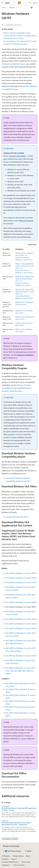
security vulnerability (18, 156)
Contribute (5, 859)
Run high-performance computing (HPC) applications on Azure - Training (19, 809)
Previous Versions (18, 856)
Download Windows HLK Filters (13, 38)
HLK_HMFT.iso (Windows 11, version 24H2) (21, 628)
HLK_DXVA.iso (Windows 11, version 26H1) (21, 573)
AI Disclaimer (6, 856)
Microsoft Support (26, 221)
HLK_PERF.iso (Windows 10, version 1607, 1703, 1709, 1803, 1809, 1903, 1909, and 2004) (20, 671)
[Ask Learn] (32, 8)
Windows (12, 7)
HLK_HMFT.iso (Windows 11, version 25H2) (21, 624)
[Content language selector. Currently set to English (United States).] (11, 846)
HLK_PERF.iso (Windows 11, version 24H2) (21, 656)
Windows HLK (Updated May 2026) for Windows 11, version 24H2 (25, 292)
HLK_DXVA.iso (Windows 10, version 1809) (21, 602)
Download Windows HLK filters (17, 517)
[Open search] (30, 3)
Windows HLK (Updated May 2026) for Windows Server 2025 (25, 279)
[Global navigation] (2, 3)
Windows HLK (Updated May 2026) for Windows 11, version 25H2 (25, 266)
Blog (28, 856)
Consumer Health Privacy (10, 862)
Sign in (35, 3)
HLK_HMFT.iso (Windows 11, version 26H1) (21, 619)
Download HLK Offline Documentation (16, 44)
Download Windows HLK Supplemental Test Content (20, 41)
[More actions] (36, 8)
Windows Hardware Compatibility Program (17, 33)
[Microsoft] (20, 3)
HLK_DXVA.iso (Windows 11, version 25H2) (21, 578)
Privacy (13, 859)
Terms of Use (26, 862)
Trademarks (5, 865)
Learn (4, 7)
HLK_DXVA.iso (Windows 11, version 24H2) (21, 582)
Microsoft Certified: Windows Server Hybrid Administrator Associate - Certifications (16, 824)
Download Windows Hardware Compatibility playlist (20, 36)
